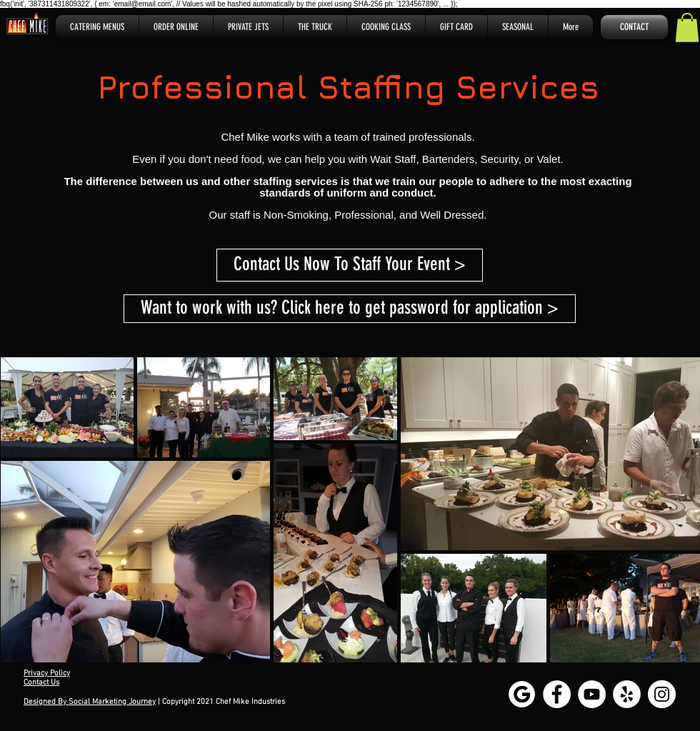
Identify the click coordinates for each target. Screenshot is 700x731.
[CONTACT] (634, 27)
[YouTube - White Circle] (592, 694)
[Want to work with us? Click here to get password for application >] (350, 309)
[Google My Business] (522, 694)
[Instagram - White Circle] (662, 694)
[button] (687, 28)
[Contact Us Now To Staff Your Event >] (350, 265)
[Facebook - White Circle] (557, 694)
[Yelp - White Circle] (627, 694)
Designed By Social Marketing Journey (90, 702)
